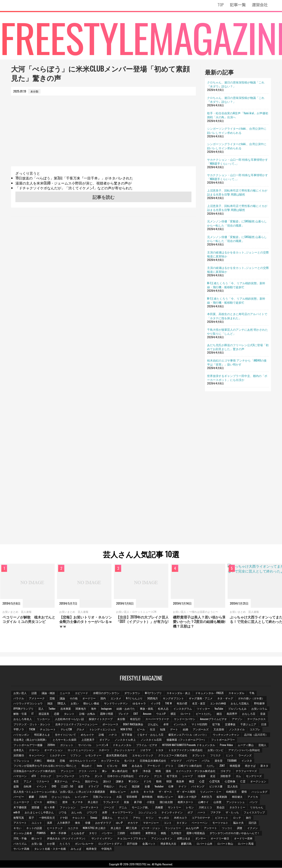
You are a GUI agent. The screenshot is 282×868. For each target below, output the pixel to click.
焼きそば (251, 766)
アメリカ (253, 797)
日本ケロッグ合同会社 (147, 776)
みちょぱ (76, 849)
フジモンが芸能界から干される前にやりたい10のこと (45, 766)
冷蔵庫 (228, 776)
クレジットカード (125, 750)
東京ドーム (82, 781)
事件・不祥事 (58, 833)
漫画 (181, 771)
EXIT (136, 714)
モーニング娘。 (141, 807)
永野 (105, 812)
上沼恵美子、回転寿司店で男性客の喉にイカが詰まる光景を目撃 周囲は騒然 (237, 192)
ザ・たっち (233, 812)
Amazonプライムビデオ (214, 719)
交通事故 (230, 724)
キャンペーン (37, 755)
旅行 (249, 818)
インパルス (180, 724)
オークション (21, 786)
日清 (264, 724)
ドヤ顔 (64, 818)
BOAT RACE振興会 (133, 724)
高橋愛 (159, 807)
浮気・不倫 (20, 838)
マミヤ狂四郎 (200, 724)
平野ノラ (19, 729)
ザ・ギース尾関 (186, 792)
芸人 (41, 708)
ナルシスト (79, 818)
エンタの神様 (218, 703)
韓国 (190, 781)
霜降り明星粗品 (196, 833)
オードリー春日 (220, 838)
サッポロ (164, 818)
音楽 (263, 714)
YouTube (219, 708)
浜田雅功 (19, 755)
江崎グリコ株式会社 (190, 766)
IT (33, 714)
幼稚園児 (232, 792)
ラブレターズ (111, 802)
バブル (206, 760)
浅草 (50, 823)
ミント (230, 755)
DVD (75, 786)
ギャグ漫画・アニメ (201, 698)
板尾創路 (222, 797)
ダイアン (105, 740)
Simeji (94, 818)
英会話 (221, 807)
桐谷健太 (238, 797)
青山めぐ (87, 766)
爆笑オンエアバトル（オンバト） (188, 734)
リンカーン (43, 719)
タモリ (93, 833)
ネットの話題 (34, 828)
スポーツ (104, 750)
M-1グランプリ (154, 693)
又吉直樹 (219, 729)
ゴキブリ (239, 771)
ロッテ (237, 818)
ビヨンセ (112, 766)
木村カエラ (181, 818)
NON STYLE (127, 729)
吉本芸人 (19, 750)
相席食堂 (91, 849)
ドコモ (168, 781)
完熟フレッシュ (102, 797)
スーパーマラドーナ (158, 719)
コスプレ (255, 729)
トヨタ (160, 750)
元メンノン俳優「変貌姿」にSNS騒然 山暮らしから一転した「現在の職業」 (237, 223)
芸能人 (263, 745)
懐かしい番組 (91, 703)
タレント (69, 714)
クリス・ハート (101, 771)
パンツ (254, 802)
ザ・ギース (165, 792)
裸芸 (173, 714)
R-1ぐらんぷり (135, 698)
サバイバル (85, 745)
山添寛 (218, 802)
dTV (60, 776)
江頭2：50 (88, 786)
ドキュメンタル (122, 745)
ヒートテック (55, 828)
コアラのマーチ (201, 818)
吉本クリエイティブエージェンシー (76, 724)
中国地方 (107, 849)
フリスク (216, 755)
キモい (17, 828)
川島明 (43, 797)
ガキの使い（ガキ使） (252, 698)
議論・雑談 (48, 693)
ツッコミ (227, 828)
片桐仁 (38, 760)
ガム (265, 776)
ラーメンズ (245, 755)
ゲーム (97, 781)
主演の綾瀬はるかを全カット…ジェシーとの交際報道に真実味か (238, 254)
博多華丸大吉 (169, 844)
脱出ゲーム (113, 781)
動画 (180, 781)
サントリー (175, 807)
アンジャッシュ (236, 802)
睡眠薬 (51, 760)
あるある (137, 766)
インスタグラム (183, 708)
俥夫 (78, 823)
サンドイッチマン (102, 838)
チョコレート (48, 729)
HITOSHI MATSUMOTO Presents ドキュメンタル (189, 745)
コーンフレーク (91, 776)
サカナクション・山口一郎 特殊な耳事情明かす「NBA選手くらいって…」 (237, 161)
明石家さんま (42, 734)
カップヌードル (110, 760)
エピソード (82, 693)
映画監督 (235, 766)
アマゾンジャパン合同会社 (244, 750)
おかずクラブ (103, 823)
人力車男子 (64, 823)
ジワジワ (92, 812)
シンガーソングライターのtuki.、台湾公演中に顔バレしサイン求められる (237, 130)
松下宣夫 (198, 776)
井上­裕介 (93, 802)
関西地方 (153, 698)
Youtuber (180, 786)
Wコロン (155, 781)
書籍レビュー (118, 792)
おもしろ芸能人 (240, 703)
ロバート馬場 (246, 844)
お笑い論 (37, 844)
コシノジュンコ (148, 812)
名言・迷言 (199, 703)
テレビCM (66, 729)
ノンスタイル (237, 729)
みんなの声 (193, 828)
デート (174, 729)
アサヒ (137, 818)
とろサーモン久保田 (65, 740)
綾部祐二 (52, 802)
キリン (150, 818)
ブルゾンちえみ (238, 708)
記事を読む (104, 197)
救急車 (201, 781)
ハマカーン (46, 776)
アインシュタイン (162, 838)
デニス (184, 776)
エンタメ (116, 698)
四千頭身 (132, 844)
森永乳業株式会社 (117, 755)
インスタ (247, 760)
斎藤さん (108, 818)
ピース (38, 802)
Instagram (107, 708)
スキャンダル (237, 693)
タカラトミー (238, 807)
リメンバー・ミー (211, 792)
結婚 (186, 729)
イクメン (253, 828)
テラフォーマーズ (24, 776)
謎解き (141, 781)
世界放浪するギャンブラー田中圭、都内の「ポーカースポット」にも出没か (237, 378)
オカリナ (133, 823)
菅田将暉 (132, 797)
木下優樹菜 (20, 807)
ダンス (125, 776)
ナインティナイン (172, 812)
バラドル (19, 698)
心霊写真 (236, 781)
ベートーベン (200, 823)
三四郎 (121, 833)
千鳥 (252, 693)
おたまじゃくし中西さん (39, 812)
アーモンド (154, 766)
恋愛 (57, 714)
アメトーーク (37, 698)
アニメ (48, 781)
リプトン (76, 755)
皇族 (127, 802)
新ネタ (17, 771)
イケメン (170, 776)
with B (17, 812)
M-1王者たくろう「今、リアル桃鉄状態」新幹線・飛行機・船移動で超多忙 (236, 285)
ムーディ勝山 (246, 745)
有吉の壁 (182, 703)
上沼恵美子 (88, 740)
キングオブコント (174, 698)
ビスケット (222, 818)
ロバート (186, 714)
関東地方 (81, 708)
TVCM (32, 729)
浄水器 (160, 771)
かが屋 (51, 844)
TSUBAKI (232, 760)
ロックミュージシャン (81, 750)
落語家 (157, 786)
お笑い (75, 703)
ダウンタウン (132, 693)
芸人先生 (254, 786)
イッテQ (156, 703)
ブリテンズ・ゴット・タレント (32, 724)
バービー (19, 797)
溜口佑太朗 (166, 802)
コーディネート (90, 807)
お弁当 (135, 792)
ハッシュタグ (260, 792)
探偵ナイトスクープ (101, 719)
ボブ (190, 812)
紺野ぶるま (184, 838)
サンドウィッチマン (116, 703)
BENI (125, 766)
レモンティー (94, 755)
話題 (34, 693)
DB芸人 (62, 703)
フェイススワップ (255, 812)
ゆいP (120, 823)
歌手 (148, 771)
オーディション (54, 750)
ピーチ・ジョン (151, 828)
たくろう (65, 844)
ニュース (65, 693)
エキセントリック (143, 755)
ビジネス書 (237, 786)
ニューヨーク (21, 802)
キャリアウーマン (123, 812)
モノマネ (78, 802)
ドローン (34, 750)
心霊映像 (251, 781)
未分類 (121, 719)
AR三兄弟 (132, 828)
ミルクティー (58, 755)
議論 (62, 698)
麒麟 (32, 797)
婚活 (220, 714)
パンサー (107, 833)
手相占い (130, 786)
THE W (169, 703)
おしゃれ (77, 812)
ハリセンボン (21, 734)
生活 (153, 729)
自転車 (48, 786)
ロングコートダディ (110, 844)
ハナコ (113, 734)
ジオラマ (146, 750)
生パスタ (130, 760)
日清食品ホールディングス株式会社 (47, 771)
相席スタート (186, 802)
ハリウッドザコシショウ (28, 703)
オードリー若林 (243, 838)
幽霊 (213, 781)
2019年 (51, 745)
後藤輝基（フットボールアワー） (187, 740)
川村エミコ (206, 807)
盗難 (37, 786)
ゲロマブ (176, 760)
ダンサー (201, 838)
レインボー (82, 797)
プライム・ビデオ (147, 745)
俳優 (88, 823)
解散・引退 (20, 714)
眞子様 (138, 802)
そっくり (123, 818)
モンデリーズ (21, 781)
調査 (240, 828)
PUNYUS (41, 833)
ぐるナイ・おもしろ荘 (150, 734)
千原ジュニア (249, 724)
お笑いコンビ (216, 750)
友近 (239, 776)
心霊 (223, 781)
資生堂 (219, 760)
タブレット (199, 755)
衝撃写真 (19, 818)
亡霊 (264, 781)
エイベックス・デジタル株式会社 (209, 771)
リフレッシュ (21, 760)
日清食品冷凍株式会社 (153, 760)
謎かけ (128, 781)
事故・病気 (147, 708)
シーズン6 (102, 745)
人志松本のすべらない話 (69, 719)
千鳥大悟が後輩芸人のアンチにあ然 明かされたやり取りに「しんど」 (237, 331)
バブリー (192, 760)
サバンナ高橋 (21, 849)
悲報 (62, 760)
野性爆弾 (260, 703)
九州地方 (176, 833)
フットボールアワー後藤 (28, 745)
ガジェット (67, 745)
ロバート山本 (205, 844)
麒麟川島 (187, 844)
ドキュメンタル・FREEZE (210, 693)
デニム (123, 807)
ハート (202, 812)
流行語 (253, 823)
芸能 (52, 698)
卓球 (166, 724)
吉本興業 (66, 708)
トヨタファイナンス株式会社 (186, 750)
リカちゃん (257, 807)
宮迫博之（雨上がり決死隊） (31, 740)
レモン (190, 807)
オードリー (89, 698)
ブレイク (124, 714)
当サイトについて (65, 734)
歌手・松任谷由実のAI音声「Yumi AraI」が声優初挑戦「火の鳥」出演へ (238, 115)
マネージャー (151, 823)
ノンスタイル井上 (125, 740)
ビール (141, 729)
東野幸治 (151, 833)
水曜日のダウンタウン (106, 693)
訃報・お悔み (87, 714)
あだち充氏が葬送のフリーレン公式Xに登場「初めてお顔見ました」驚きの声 (238, 347)
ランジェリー (173, 828)
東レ (117, 771)
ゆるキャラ (139, 703)
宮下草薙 (127, 734)
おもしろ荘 (249, 714)
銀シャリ (37, 838)
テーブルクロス (257, 719)
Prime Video (227, 745)
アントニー (80, 771)
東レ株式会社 (133, 771)
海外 (94, 708)
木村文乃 (207, 797)
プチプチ (216, 812)
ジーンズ (109, 807)
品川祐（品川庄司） (256, 734)
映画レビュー (165, 797)
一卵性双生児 (47, 818)
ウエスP (161, 714)
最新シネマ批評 (187, 797)
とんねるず (78, 833)
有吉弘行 (135, 719)
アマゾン (237, 719)
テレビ (144, 786)
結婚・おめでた (126, 708)
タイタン (182, 823)
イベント (62, 786)
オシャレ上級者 (23, 833)
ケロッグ (72, 776)
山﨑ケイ (204, 802)
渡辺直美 (44, 714)
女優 (168, 786)
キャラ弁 (149, 792)
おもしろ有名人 (23, 719)
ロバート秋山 (225, 844)
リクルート (64, 781)
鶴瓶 (164, 833)
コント (168, 823)
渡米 (65, 802)
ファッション (68, 807)
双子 (32, 818)
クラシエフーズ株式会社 (173, 755)
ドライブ (114, 786)
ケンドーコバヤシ (185, 719)
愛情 (244, 792)
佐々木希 (50, 807)
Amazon (147, 714)
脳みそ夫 (239, 823)
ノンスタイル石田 (151, 740)
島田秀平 (232, 714)
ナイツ (204, 786)
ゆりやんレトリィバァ (83, 760)
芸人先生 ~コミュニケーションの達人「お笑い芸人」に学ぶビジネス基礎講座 (59, 792)
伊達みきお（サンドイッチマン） (67, 838)
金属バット (149, 844)
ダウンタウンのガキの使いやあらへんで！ (235, 833)
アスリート (20, 823)
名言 (37, 781)
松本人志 (163, 708)
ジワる (63, 812)
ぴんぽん (153, 724)
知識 (163, 729)
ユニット (37, 823)
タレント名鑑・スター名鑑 (50, 849)
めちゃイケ (87, 734)
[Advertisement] (103, 135)
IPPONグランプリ (23, 708)
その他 (74, 698)
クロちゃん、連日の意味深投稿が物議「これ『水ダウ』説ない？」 (236, 84)
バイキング (219, 786)
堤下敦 (216, 724)
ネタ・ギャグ (226, 698)
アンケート (211, 828)
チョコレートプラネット (132, 838)
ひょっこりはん (61, 797)
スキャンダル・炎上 (179, 693)
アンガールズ (201, 729)
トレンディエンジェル (103, 729)
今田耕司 (135, 833)
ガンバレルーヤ (84, 844)
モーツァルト (221, 823)
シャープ (214, 776)
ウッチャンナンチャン (226, 734)
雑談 (50, 703)
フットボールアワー (223, 740)
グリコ (169, 766)
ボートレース (110, 724)
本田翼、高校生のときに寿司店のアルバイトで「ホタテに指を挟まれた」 (237, 316)
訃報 (102, 734)
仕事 (192, 786)
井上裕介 (116, 828)
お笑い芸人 (20, 693)
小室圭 (151, 802)
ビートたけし (204, 714)
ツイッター (204, 708)
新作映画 (147, 797)
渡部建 (35, 807)
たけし (211, 766)
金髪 (102, 786)
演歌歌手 (252, 776)
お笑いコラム (260, 708)
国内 (103, 698)
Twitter (52, 708)
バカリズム (20, 844)
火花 (119, 797)
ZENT (222, 766)
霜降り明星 (107, 714)
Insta (99, 766)
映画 (171, 771)
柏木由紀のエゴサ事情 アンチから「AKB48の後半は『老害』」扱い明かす (237, 362)
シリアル (111, 776)
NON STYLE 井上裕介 (95, 828)
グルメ (81, 729)
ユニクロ (73, 828)
